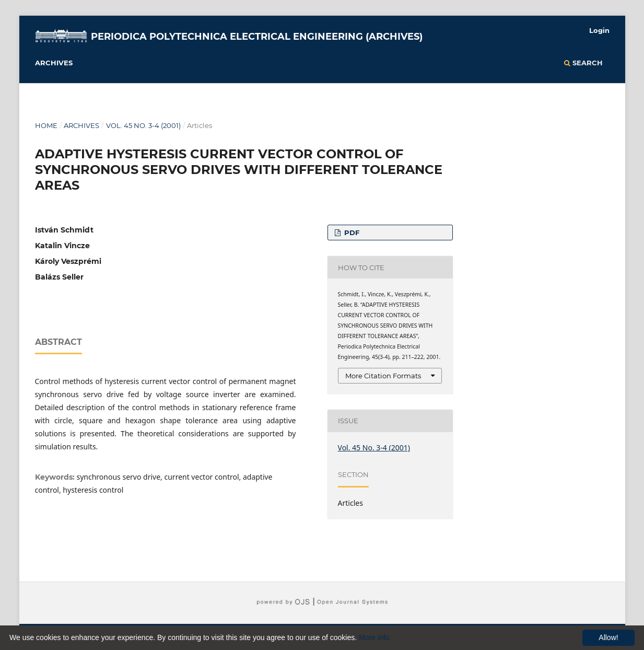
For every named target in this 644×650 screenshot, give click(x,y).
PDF (351, 233)
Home (46, 125)
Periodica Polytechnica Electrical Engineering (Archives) (257, 37)
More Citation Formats (383, 376)
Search (583, 63)
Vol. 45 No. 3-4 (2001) (143, 125)
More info (374, 637)
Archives (54, 63)
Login (599, 30)
